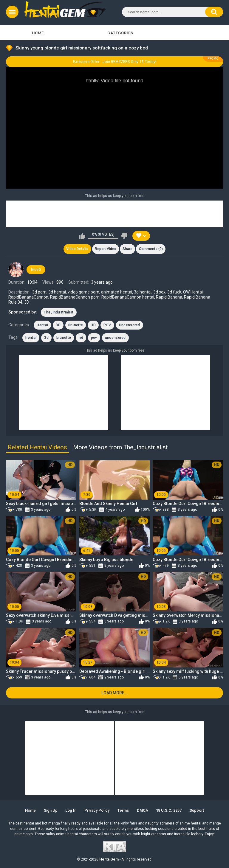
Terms (123, 810)
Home (38, 33)
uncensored (115, 338)
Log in (71, 810)
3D (58, 325)
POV (107, 325)
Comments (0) (151, 249)
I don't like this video (124, 236)
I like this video (82, 236)
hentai (31, 338)
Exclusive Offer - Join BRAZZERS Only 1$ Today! (115, 62)
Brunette (76, 325)
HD (93, 325)
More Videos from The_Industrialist (120, 447)
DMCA (143, 810)
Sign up (51, 810)
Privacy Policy (97, 810)
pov (94, 338)
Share (127, 249)
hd (81, 338)
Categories (120, 33)
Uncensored (130, 325)
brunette (64, 338)
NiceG (36, 270)
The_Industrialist (59, 312)
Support (197, 810)
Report (106, 249)
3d (46, 338)
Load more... (115, 693)
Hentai (42, 325)
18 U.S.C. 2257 (169, 810)
